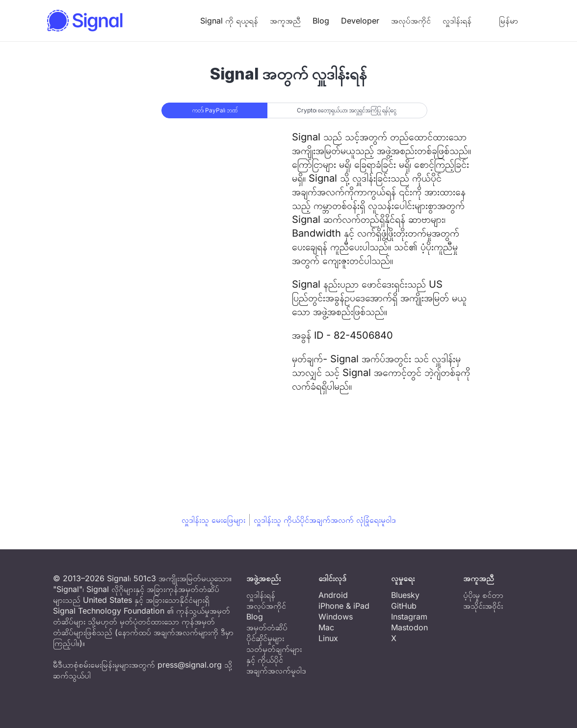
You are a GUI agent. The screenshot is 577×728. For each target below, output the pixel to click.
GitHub (404, 606)
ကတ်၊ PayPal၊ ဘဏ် (215, 110)
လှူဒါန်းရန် (457, 21)
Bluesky (405, 595)
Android (333, 595)
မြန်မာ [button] (501, 21)
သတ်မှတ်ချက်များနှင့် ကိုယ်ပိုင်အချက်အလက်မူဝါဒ (276, 660)
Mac (326, 627)
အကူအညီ (285, 21)
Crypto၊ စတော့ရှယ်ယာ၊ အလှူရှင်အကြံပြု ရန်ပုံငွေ (347, 110)
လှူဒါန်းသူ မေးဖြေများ (213, 520)
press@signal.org (190, 665)
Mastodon (409, 627)
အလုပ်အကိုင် (411, 21)
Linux (328, 638)
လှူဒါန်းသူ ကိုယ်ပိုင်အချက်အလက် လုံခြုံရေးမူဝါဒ (325, 520)
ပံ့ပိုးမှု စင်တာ (483, 595)
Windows (336, 617)
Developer (360, 21)
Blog (321, 21)
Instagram (409, 617)
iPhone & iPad (344, 606)
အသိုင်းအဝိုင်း (483, 606)
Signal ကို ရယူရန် (229, 21)
